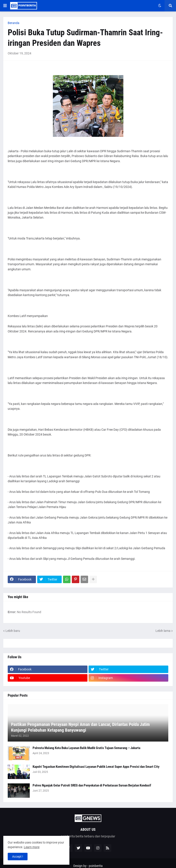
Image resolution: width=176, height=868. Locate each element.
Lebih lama (163, 631)
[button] (5, 6)
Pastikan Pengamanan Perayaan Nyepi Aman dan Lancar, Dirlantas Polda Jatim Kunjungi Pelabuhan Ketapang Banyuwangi (80, 727)
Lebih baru (13, 631)
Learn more (32, 847)
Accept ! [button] (18, 857)
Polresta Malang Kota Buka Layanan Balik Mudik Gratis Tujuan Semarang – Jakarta (86, 748)
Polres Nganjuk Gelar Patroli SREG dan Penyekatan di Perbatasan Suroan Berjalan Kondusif (92, 785)
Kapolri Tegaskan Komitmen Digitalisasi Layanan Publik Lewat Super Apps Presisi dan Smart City (96, 767)
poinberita (96, 866)
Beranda (14, 23)
